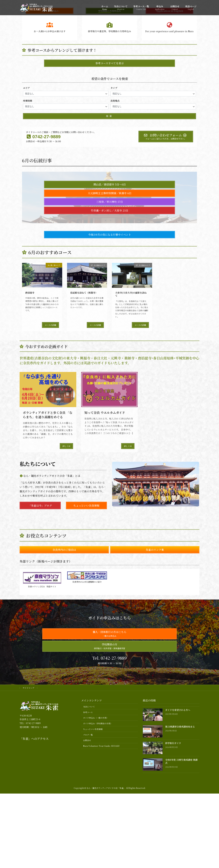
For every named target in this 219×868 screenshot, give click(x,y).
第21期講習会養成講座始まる (180, 850)
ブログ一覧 (88, 858)
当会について (89, 830)
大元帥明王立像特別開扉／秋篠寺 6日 (110, 316)
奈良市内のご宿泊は (64, 673)
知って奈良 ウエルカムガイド (105, 535)
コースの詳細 (50, 448)
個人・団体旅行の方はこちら (109, 757)
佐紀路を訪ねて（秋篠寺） (84, 416)
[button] (103, 121)
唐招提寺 (30, 416)
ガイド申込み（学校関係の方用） (98, 847)
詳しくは (66, 569)
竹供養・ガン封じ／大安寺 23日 (109, 333)
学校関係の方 (109, 769)
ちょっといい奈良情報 (86, 629)
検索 (109, 239)
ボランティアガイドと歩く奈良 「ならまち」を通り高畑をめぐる (48, 538)
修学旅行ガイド (173, 866)
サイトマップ (28, 811)
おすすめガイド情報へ (109, 77)
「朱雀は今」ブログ (40, 629)
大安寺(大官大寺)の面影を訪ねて (131, 417)
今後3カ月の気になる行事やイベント (110, 358)
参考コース (88, 835)
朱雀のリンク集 (155, 673)
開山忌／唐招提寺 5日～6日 (110, 308)
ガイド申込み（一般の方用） (96, 841)
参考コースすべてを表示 (110, 186)
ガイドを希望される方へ (178, 833)
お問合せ (87, 863)
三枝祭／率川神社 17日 (109, 325)
